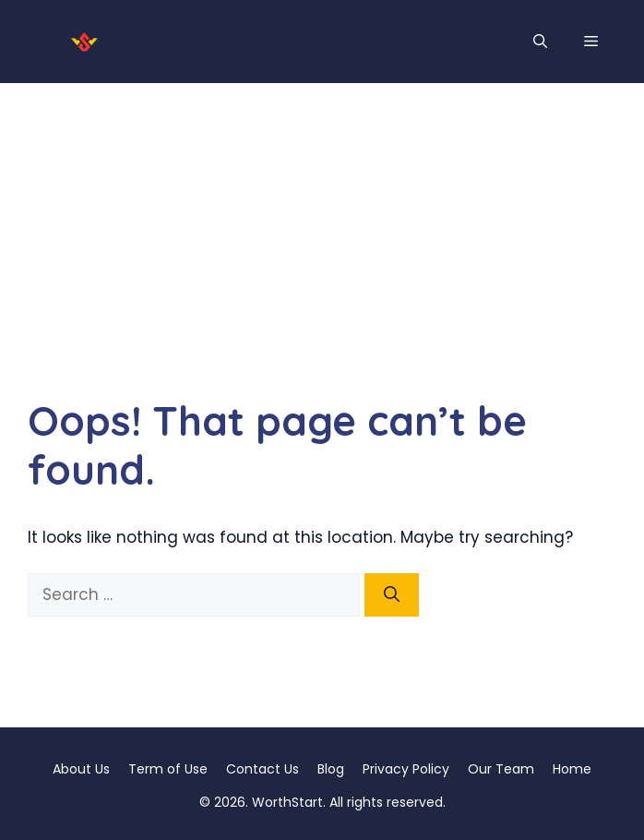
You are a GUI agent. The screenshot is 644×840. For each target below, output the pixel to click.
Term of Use (168, 769)
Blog (331, 769)
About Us (81, 769)
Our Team (501, 769)
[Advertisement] (322, 222)
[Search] (392, 595)
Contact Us (262, 769)
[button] (540, 42)
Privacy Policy (406, 769)
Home (572, 769)
